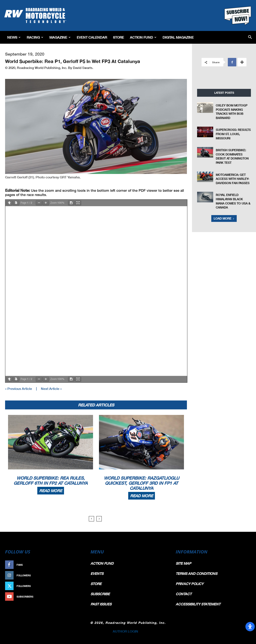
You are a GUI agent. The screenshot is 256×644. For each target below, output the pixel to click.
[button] (250, 37)
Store (118, 37)
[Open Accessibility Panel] (250, 627)
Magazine (60, 37)
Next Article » (51, 388)
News (14, 37)
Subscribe (74, 597)
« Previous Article (19, 388)
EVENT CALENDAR (92, 37)
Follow (76, 575)
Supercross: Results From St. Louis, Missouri (233, 134)
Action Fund (143, 37)
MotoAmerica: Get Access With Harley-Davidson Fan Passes (233, 179)
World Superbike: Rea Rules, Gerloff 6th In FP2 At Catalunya (51, 480)
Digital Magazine (178, 37)
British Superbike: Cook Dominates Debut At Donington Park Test (232, 156)
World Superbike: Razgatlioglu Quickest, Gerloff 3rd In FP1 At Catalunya (141, 483)
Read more (51, 491)
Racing (35, 37)
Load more (224, 218)
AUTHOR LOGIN (125, 631)
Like (78, 565)
